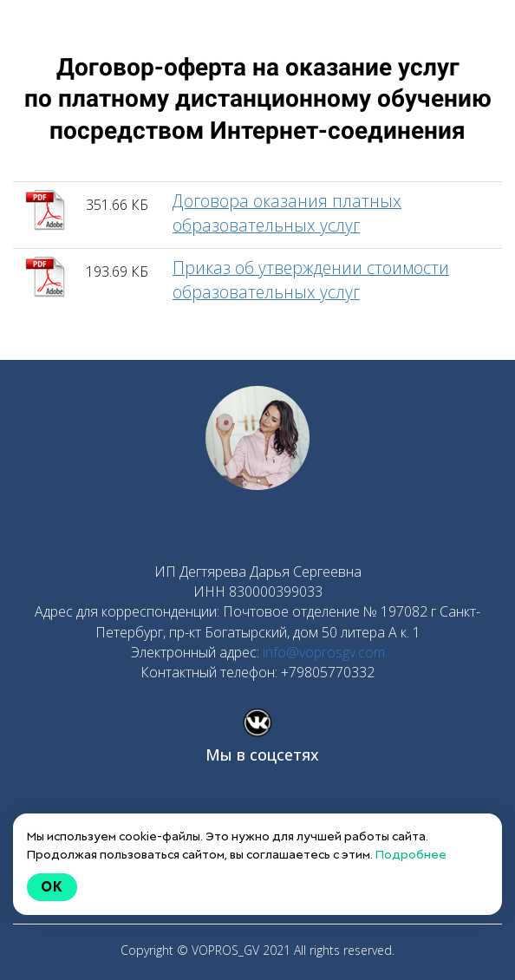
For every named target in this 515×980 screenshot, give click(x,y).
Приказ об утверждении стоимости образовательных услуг (311, 279)
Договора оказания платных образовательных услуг (287, 212)
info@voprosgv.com (324, 652)
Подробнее (411, 854)
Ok (52, 887)
